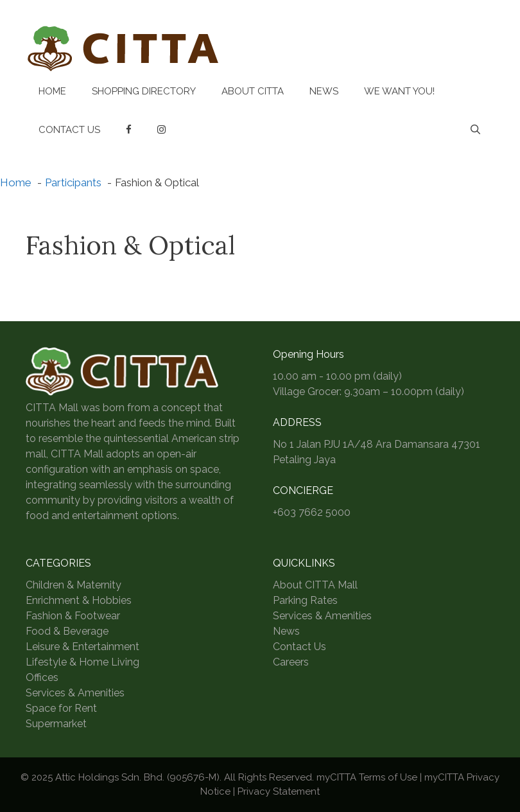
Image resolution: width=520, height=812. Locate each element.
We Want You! (399, 91)
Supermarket (56, 724)
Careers (291, 662)
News (324, 91)
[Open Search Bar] (475, 130)
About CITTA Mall (315, 585)
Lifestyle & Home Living (82, 662)
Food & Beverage (67, 631)
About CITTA (253, 91)
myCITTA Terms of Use (367, 777)
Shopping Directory (144, 91)
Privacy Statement (279, 791)
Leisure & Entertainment (82, 647)
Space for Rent (61, 708)
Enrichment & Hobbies (79, 600)
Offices (42, 677)
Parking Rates (305, 600)
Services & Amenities (75, 693)
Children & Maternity (74, 585)
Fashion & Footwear (73, 616)
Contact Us (69, 130)
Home (52, 91)
